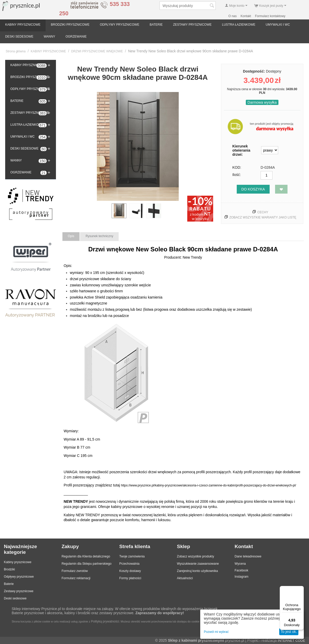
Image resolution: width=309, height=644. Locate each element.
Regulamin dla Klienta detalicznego (86, 556)
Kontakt (246, 16)
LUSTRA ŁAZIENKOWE (239, 25)
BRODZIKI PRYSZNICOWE (70, 25)
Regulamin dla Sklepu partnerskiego (87, 564)
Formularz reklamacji (76, 578)
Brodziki (9, 569)
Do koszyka (253, 189)
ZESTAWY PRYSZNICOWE (192, 25)
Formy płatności (130, 578)
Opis (71, 236)
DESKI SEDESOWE (19, 37)
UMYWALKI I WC (278, 25)
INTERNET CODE (291, 641)
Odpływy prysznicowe (19, 577)
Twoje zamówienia (132, 556)
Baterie (9, 584)
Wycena (240, 564)
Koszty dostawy (130, 571)
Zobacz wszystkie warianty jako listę (263, 217)
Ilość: (237, 175)
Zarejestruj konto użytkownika (197, 571)
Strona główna (16, 51)
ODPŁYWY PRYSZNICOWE (119, 25)
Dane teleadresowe (248, 556)
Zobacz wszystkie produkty (195, 556)
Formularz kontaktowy (270, 16)
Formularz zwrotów (75, 571)
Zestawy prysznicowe (19, 591)
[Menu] (301, 589)
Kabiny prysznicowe (18, 562)
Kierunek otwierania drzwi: (241, 150)
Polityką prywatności (105, 621)
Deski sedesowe (15, 598)
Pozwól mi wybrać (216, 632)
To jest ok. (289, 632)
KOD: (237, 167)
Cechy (263, 212)
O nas (233, 16)
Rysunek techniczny (99, 236)
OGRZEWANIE (76, 37)
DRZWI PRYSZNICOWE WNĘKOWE (97, 51)
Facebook (242, 570)
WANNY (49, 37)
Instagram (242, 577)
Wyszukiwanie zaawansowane (198, 564)
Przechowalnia (129, 564)
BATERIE (156, 25)
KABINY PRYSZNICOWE (23, 25)
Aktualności (185, 578)
